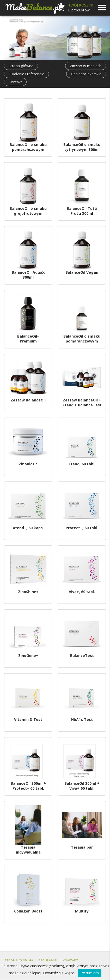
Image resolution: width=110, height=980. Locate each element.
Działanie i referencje (26, 74)
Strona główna (21, 66)
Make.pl (33, 7)
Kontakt (15, 82)
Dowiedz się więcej (59, 973)
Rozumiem (90, 973)
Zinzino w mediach (86, 66)
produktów (79, 10)
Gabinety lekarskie (86, 74)
